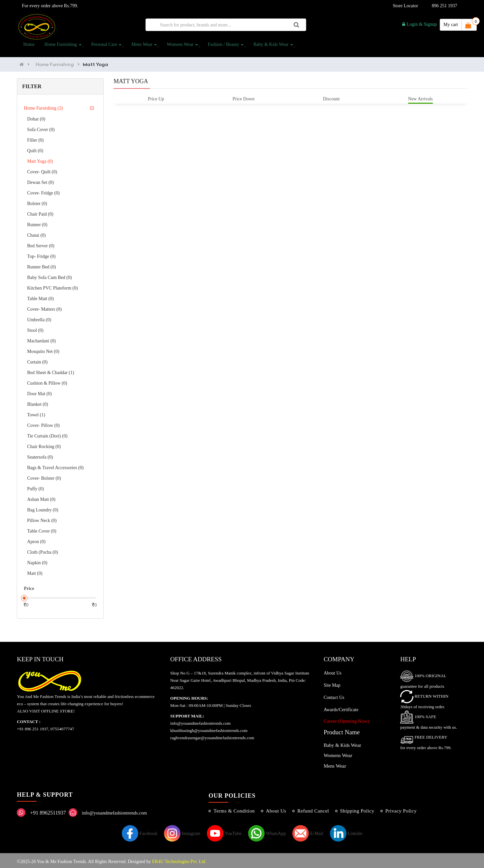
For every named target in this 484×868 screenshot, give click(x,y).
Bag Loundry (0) (43, 508)
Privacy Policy (401, 809)
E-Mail (308, 831)
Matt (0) (35, 571)
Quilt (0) (35, 149)
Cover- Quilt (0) (42, 170)
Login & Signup (419, 24)
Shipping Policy (357, 809)
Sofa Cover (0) (41, 128)
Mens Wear (143, 46)
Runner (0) (37, 223)
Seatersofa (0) (40, 455)
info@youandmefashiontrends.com (114, 811)
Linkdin (346, 831)
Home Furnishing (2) (43, 106)
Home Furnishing (62, 46)
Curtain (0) (37, 360)
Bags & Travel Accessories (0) (55, 466)
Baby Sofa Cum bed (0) (49, 276)
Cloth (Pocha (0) (42, 550)
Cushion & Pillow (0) (47, 381)
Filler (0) (35, 138)
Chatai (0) (36, 233)
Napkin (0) (37, 561)
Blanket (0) (37, 402)
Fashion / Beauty (224, 46)
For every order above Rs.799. (49, 6)
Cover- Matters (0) (44, 307)
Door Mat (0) (39, 392)
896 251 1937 (445, 6)
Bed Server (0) (41, 244)
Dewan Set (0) (40, 180)
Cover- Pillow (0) (43, 423)
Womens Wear (181, 46)
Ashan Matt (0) (41, 497)
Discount (331, 97)
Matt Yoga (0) (40, 159)
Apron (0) (36, 540)
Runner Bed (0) (41, 265)
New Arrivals (420, 97)
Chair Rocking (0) (44, 445)
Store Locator (404, 6)
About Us (333, 671)
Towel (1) (36, 413)
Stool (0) (35, 328)
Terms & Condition (234, 809)
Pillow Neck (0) (42, 519)
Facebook (140, 831)
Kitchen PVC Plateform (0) (52, 286)
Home (27, 46)
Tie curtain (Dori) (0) (47, 434)
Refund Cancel (313, 809)
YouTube (224, 831)
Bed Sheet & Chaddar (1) (50, 371)
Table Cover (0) (42, 529)
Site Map (332, 683)
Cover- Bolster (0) (44, 476)
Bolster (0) (37, 202)
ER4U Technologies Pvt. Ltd (179, 859)
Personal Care (105, 46)
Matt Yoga (96, 62)
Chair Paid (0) (40, 212)
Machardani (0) (41, 339)
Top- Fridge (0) (41, 254)
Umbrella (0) (39, 318)
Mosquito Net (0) (43, 349)
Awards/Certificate (341, 707)
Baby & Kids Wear (272, 46)
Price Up (156, 97)
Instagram (182, 831)
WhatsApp (267, 831)
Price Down (244, 97)
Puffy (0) (35, 487)
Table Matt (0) (40, 297)
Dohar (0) (36, 117)
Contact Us (334, 695)
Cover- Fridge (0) (43, 191)
